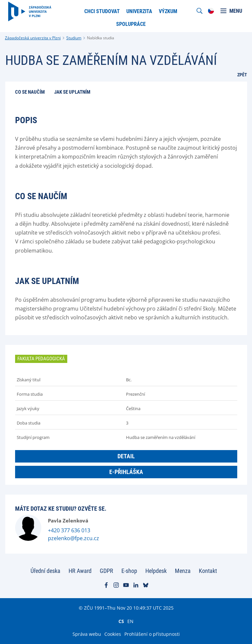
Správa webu (87, 634)
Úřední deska (45, 571)
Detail (126, 456)
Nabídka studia (101, 38)
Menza (183, 571)
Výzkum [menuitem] (168, 11)
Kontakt (208, 571)
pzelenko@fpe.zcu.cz (73, 538)
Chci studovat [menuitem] (102, 11)
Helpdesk (156, 571)
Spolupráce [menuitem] (131, 24)
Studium (74, 38)
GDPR (106, 571)
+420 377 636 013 (69, 530)
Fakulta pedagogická (41, 359)
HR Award (80, 571)
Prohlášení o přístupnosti (152, 634)
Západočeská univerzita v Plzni (33, 38)
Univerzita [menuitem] (139, 11)
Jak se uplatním (72, 92)
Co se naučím (30, 92)
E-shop (129, 571)
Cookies (113, 634)
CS (121, 621)
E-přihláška (126, 472)
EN (130, 621)
